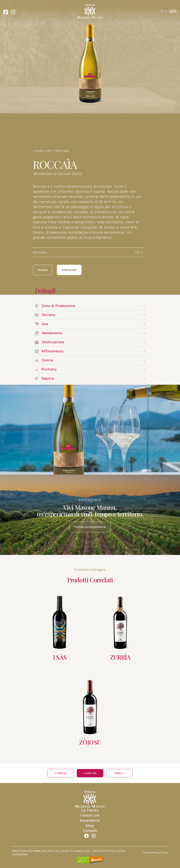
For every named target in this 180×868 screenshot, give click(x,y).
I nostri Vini (90, 773)
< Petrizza (61, 773)
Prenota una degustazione (90, 527)
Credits (147, 853)
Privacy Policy (160, 853)
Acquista (43, 270)
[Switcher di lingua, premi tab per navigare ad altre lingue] (164, 11)
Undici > (120, 773)
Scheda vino (69, 270)
